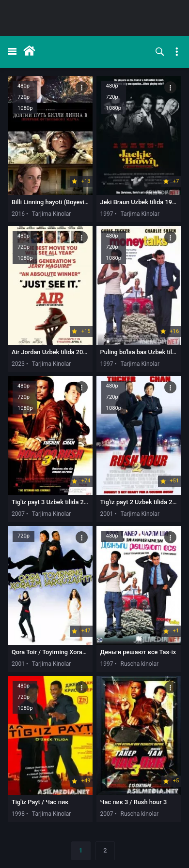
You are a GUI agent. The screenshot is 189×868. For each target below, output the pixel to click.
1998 (18, 814)
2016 (18, 214)
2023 (18, 364)
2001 (107, 514)
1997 (107, 214)
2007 (18, 514)
